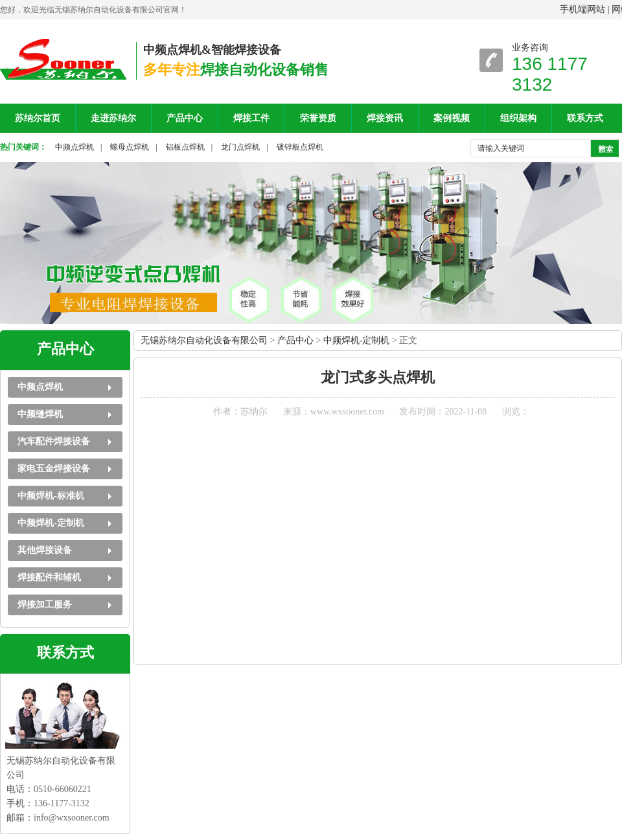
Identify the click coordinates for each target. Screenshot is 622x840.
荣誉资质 (318, 118)
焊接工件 (251, 118)
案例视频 (452, 118)
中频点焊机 (75, 147)
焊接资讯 (385, 118)
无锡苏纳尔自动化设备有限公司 (204, 340)
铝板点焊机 (185, 147)
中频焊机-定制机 (51, 523)
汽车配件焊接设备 (54, 441)
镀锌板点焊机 (300, 147)
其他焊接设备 (45, 550)
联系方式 (585, 118)
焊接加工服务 (45, 605)
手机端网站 (582, 9)
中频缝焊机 (40, 414)
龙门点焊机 (240, 147)
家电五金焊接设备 (54, 469)
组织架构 (518, 118)
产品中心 (185, 118)
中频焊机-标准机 (51, 496)
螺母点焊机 (130, 147)
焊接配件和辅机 (49, 577)
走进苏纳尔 (113, 118)
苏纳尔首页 (38, 118)
